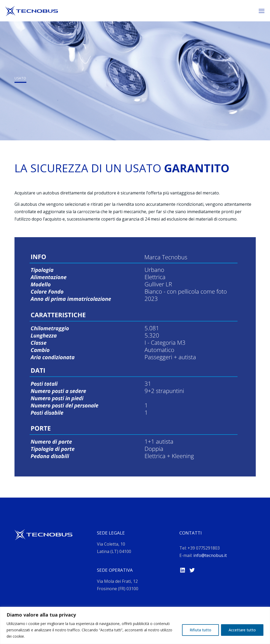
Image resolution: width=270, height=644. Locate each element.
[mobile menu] (262, 11)
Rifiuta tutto (200, 630)
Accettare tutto (242, 630)
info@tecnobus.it (210, 555)
